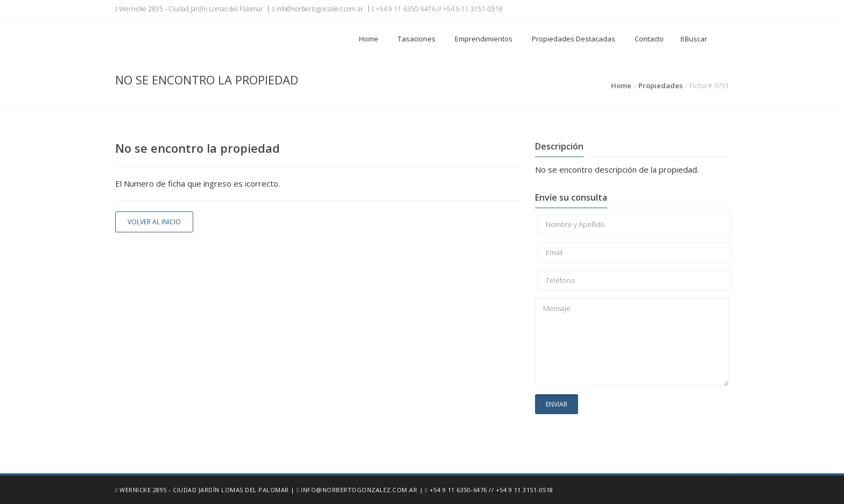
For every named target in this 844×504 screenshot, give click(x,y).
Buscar (694, 39)
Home (369, 39)
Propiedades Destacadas (574, 39)
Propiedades (660, 86)
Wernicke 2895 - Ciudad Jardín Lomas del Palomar (189, 9)
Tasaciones (417, 39)
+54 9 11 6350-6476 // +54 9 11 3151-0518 (437, 9)
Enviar (557, 404)
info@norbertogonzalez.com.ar (317, 9)
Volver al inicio (154, 222)
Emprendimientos (484, 39)
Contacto (649, 39)
